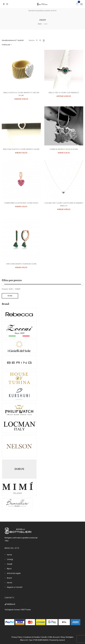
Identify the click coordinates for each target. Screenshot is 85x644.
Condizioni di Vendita (32, 637)
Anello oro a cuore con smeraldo (64, 93)
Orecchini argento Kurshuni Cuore (21, 264)
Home (40, 24)
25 (44, 40)
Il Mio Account (54, 637)
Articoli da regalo (14, 573)
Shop (63, 637)
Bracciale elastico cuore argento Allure (21, 149)
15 (37, 40)
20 (40, 40)
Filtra (10, 296)
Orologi (10, 559)
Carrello (44, 637)
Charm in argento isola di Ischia (64, 149)
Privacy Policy (17, 637)
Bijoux (9, 569)
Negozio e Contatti (15, 587)
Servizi (10, 583)
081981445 (10, 604)
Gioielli (10, 564)
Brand (9, 578)
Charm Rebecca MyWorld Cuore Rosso (21, 203)
